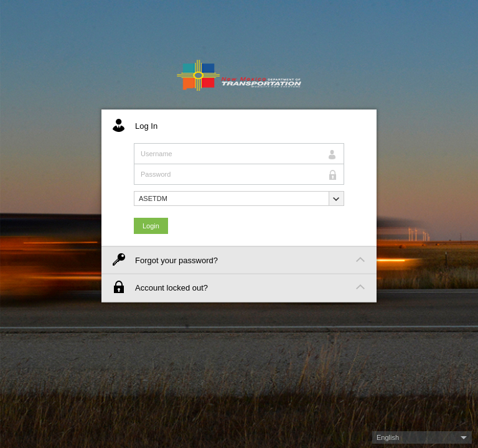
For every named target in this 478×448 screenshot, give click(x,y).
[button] (239, 198)
